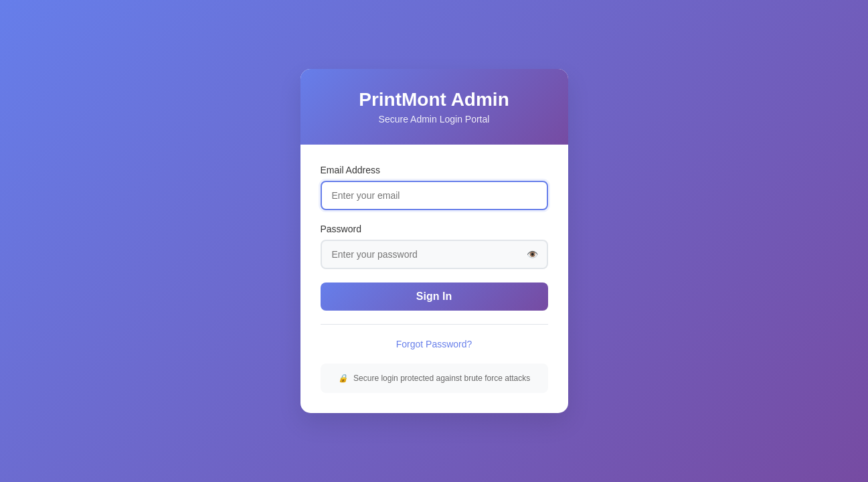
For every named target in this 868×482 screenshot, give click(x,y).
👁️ (532, 254)
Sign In (434, 296)
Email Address (350, 170)
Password (341, 229)
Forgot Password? (434, 344)
